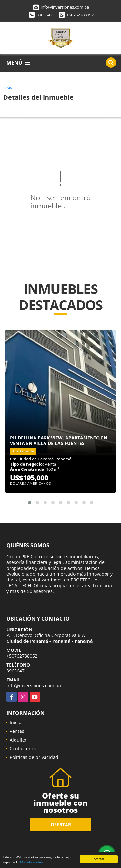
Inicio (8, 87)
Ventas (17, 731)
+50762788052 (80, 15)
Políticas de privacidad (34, 757)
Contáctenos (23, 748)
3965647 (44, 15)
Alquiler (18, 740)
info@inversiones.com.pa (65, 7)
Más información (31, 863)
